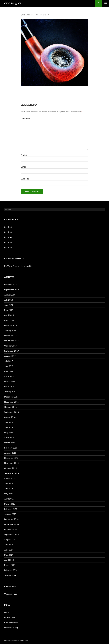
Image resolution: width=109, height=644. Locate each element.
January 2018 (10, 330)
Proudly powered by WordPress (16, 641)
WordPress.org (11, 628)
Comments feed (11, 623)
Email (24, 167)
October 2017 (10, 346)
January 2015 (10, 514)
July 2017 (9, 361)
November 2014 (11, 524)
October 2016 (10, 407)
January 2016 (10, 453)
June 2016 (9, 427)
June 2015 (9, 489)
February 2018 (11, 325)
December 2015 (11, 458)
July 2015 (9, 483)
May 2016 (9, 432)
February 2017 (11, 387)
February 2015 (11, 509)
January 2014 (10, 575)
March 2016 (10, 443)
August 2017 (10, 356)
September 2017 (11, 351)
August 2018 (10, 295)
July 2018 (9, 300)
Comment (26, 118)
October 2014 (10, 529)
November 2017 (11, 341)
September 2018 (11, 290)
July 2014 (9, 545)
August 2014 (10, 540)
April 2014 (9, 560)
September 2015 (11, 473)
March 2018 (10, 320)
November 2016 (11, 402)
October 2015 (10, 468)
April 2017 (9, 376)
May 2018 (9, 310)
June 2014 (9, 550)
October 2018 (10, 285)
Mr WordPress (11, 266)
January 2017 (10, 392)
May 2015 (9, 494)
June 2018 (9, 305)
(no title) (8, 227)
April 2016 (9, 438)
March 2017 (10, 381)
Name (24, 155)
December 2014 (11, 519)
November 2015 (11, 463)
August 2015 (10, 478)
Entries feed (10, 617)
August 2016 (10, 417)
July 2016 (9, 422)
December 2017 (11, 336)
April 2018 (9, 315)
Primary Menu (106, 3)
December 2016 (11, 397)
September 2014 (11, 534)
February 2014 (11, 570)
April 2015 (9, 499)
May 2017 (9, 371)
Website (25, 179)
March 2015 (10, 504)
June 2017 (9, 366)
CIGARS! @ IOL (13, 3)
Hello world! (26, 266)
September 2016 (11, 412)
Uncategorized (11, 594)
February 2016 (11, 448)
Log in (7, 612)
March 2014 (10, 565)
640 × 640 (42, 15)
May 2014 (9, 555)
